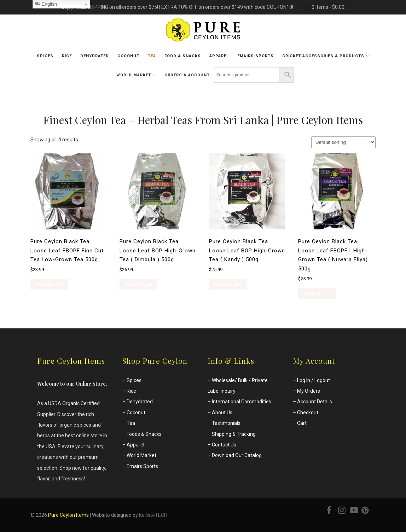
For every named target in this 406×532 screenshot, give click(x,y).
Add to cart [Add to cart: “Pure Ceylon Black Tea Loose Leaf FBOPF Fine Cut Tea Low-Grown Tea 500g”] (52, 285)
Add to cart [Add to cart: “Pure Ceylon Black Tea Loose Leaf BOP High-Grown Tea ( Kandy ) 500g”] (230, 285)
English (46, 4)
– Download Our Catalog (235, 455)
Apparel (219, 56)
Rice (67, 56)
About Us (222, 413)
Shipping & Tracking (234, 434)
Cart (302, 423)
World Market (136, 75)
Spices (45, 56)
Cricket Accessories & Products (326, 56)
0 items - (328, 7)
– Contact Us (222, 445)
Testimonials (226, 423)
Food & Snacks (183, 56)
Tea (152, 56)
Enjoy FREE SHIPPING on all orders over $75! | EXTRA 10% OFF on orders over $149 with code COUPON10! (177, 7)
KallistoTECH (153, 515)
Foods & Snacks (144, 434)
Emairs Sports (142, 466)
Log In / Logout (314, 380)
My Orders (309, 391)
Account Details (315, 402)
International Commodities (242, 402)
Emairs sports (256, 56)
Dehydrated (95, 56)
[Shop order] (343, 142)
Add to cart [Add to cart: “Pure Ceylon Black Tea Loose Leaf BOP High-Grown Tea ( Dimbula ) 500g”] (141, 285)
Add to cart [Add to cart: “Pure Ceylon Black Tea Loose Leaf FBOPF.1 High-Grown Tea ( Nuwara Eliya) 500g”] (320, 294)
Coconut (128, 56)
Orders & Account (187, 75)
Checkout (308, 413)
